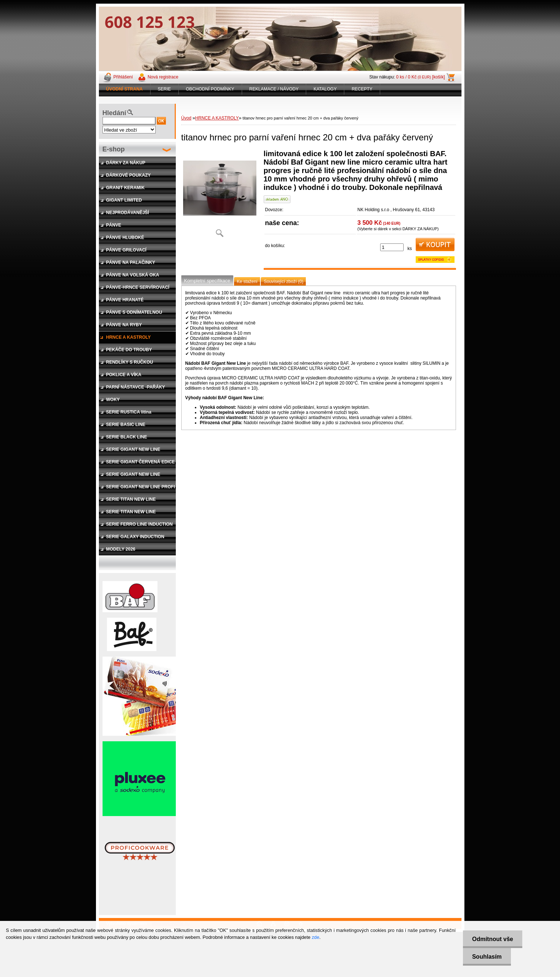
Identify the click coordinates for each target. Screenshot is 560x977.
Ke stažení (247, 282)
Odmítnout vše (493, 939)
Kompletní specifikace (207, 281)
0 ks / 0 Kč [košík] (421, 77)
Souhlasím (487, 957)
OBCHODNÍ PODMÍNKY (210, 89)
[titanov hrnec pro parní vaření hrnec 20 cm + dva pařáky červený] (220, 196)
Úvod (186, 118)
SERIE (164, 89)
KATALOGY (325, 89)
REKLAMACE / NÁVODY (274, 89)
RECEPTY (362, 89)
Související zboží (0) (283, 282)
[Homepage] (125, 89)
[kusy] (392, 247)
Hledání (114, 113)
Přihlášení (123, 77)
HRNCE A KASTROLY (217, 118)
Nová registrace (163, 77)
